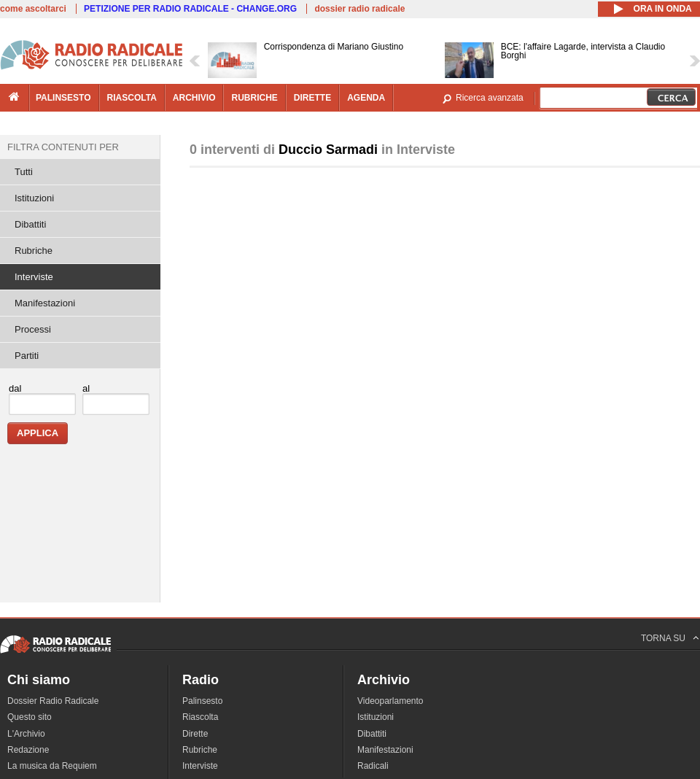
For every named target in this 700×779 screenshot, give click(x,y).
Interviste (34, 277)
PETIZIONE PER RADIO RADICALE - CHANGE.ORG (190, 9)
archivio (194, 98)
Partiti (27, 356)
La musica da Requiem (52, 766)
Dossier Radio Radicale (53, 701)
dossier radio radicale (359, 9)
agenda (366, 98)
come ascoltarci (33, 9)
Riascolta (200, 717)
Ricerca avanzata (490, 98)
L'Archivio (26, 734)
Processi (33, 329)
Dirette (195, 734)
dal (15, 388)
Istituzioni (34, 198)
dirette (312, 98)
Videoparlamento (390, 701)
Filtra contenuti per (63, 147)
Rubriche (34, 251)
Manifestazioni (45, 303)
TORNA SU (663, 638)
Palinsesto (202, 701)
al (86, 388)
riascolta (132, 98)
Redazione (28, 750)
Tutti (24, 172)
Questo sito (30, 717)
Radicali (373, 766)
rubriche (254, 98)
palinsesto (63, 98)
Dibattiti (30, 224)
